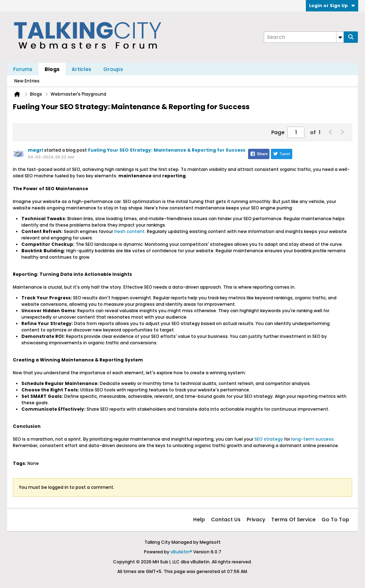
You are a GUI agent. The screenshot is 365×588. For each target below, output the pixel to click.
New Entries (27, 81)
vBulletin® (181, 552)
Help (199, 519)
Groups (113, 69)
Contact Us (226, 519)
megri (35, 150)
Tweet (281, 154)
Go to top (335, 519)
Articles (81, 69)
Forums (23, 69)
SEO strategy (269, 439)
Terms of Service (293, 519)
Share (259, 154)
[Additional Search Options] (340, 37)
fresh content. (130, 231)
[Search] (304, 37)
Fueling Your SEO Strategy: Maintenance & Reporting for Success (167, 150)
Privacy (256, 519)
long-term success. (312, 439)
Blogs (52, 69)
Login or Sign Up (332, 6)
